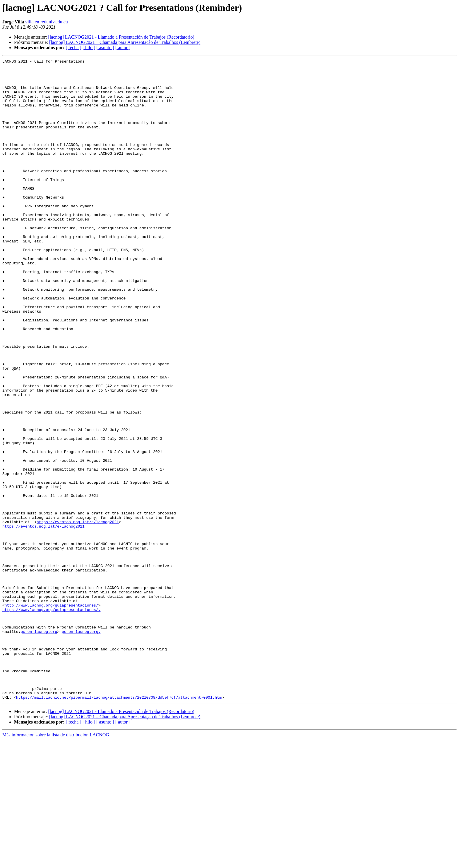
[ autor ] (123, 48)
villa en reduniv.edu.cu (47, 22)
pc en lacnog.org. (81, 746)
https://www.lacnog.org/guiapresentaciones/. (51, 720)
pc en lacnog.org (39, 746)
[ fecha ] (73, 48)
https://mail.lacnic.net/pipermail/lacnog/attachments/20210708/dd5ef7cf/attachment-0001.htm (119, 825)
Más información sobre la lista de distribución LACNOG (56, 863)
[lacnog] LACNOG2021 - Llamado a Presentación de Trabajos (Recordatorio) (121, 37)
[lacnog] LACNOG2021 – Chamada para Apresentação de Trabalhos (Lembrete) (125, 42)
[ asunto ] (105, 48)
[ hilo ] (89, 48)
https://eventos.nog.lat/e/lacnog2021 (78, 615)
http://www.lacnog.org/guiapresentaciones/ (52, 715)
